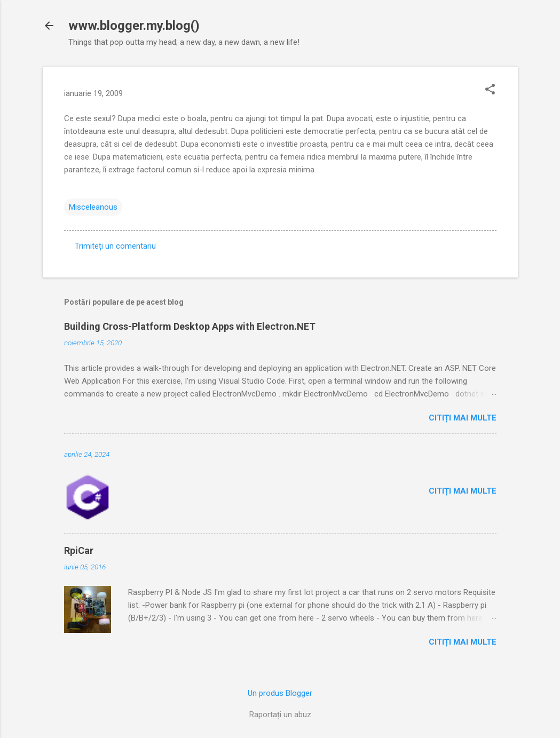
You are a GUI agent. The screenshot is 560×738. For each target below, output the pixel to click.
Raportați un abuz (280, 715)
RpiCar (79, 550)
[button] (490, 90)
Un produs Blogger (280, 693)
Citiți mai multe (463, 418)
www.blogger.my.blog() (134, 26)
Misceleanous (93, 207)
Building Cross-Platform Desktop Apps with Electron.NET (190, 326)
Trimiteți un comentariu (115, 246)
